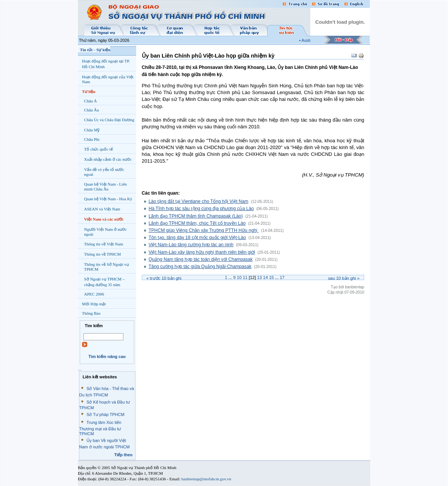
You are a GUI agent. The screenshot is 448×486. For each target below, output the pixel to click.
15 (271, 277)
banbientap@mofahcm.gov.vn (206, 479)
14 (265, 277)
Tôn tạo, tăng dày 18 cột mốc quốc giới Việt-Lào (197, 238)
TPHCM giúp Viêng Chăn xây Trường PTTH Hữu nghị (204, 230)
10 (239, 277)
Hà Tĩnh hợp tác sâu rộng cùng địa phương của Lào (201, 209)
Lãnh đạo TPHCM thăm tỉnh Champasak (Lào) (196, 216)
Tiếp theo (124, 455)
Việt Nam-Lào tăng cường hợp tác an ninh (191, 245)
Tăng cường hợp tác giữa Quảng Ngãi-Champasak (200, 267)
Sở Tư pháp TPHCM (106, 414)
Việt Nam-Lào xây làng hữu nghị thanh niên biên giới (202, 252)
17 (282, 277)
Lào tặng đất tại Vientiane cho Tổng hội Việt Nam (198, 201)
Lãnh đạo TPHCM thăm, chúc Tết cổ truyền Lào (197, 223)
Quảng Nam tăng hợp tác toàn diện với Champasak (201, 259)
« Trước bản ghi (164, 278)
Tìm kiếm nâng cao (107, 357)
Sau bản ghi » (344, 278)
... (80, 369)
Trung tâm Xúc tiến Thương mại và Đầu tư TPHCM (100, 428)
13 (259, 277)
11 (245, 277)
